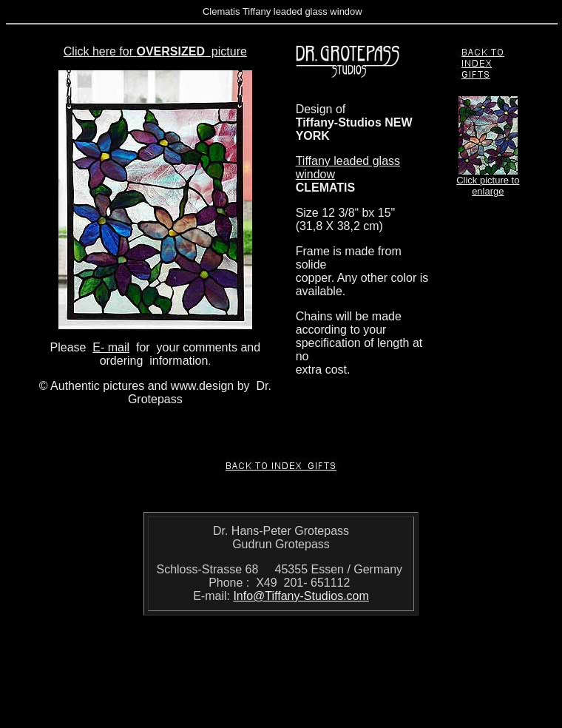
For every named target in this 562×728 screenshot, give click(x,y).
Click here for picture (155, 51)
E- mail (111, 347)
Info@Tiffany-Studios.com (301, 596)
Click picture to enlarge (488, 186)
